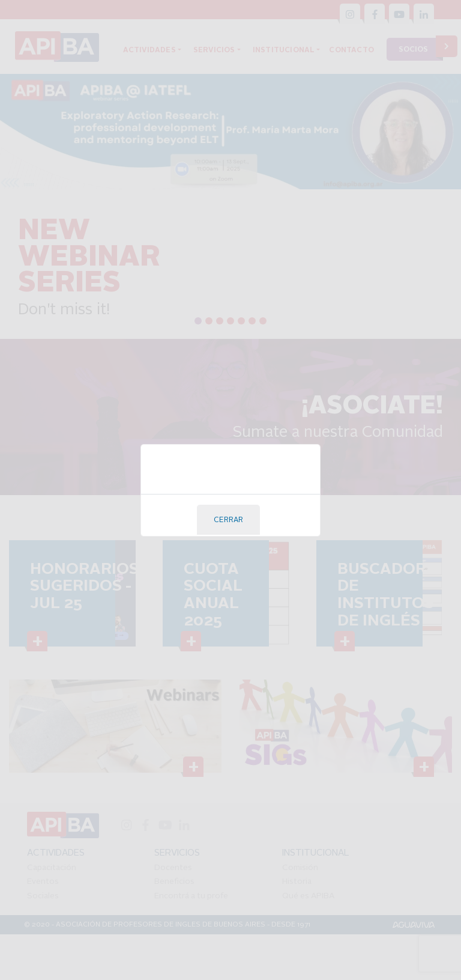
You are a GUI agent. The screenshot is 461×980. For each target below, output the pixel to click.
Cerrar (228, 520)
